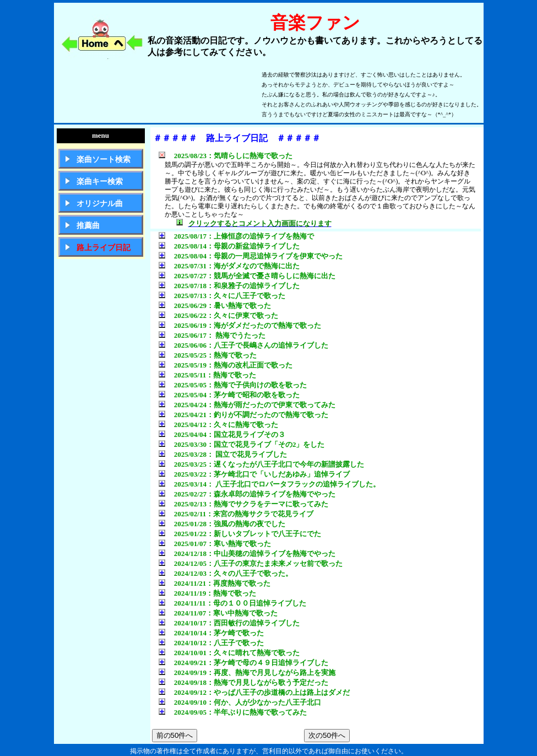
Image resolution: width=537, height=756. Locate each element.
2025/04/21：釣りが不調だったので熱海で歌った (243, 415)
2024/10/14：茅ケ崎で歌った (211, 633)
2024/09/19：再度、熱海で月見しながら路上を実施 (247, 673)
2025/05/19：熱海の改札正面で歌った (226, 365)
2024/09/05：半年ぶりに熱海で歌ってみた (233, 712)
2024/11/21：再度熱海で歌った (215, 583)
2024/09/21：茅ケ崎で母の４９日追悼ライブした (243, 663)
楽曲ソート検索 (104, 160)
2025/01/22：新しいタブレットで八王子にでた (240, 534)
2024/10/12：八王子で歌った (211, 643)
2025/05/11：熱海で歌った (208, 375)
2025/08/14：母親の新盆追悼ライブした (229, 246)
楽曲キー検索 (100, 182)
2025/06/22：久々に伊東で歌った (218, 315)
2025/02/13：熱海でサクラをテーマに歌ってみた (243, 504)
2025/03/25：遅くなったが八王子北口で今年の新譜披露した (261, 464)
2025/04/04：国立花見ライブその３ (222, 434)
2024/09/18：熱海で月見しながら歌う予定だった (243, 682)
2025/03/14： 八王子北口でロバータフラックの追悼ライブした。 (270, 484)
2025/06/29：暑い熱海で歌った (215, 306)
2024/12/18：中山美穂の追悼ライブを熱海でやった (247, 553)
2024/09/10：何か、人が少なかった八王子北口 (240, 702)
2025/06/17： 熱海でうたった (212, 335)
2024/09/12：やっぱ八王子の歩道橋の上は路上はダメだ (254, 692)
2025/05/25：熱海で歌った (208, 355)
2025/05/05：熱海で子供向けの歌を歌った (233, 385)
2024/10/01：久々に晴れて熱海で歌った (229, 653)
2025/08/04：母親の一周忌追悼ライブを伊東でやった (251, 256)
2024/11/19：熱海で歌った (208, 593)
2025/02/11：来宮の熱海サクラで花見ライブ (236, 514)
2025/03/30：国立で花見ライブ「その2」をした (242, 444)
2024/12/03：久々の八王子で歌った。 (226, 573)
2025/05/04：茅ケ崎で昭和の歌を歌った (229, 395)
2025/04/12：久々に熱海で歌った (218, 425)
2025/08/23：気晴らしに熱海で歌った (226, 156)
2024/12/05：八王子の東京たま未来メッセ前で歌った (251, 563)
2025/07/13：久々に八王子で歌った (222, 296)
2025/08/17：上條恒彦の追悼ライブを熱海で (236, 236)
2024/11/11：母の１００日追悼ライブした (232, 603)
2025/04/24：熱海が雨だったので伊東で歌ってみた (247, 405)
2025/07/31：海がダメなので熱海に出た (229, 266)
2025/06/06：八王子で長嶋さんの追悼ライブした (243, 345)
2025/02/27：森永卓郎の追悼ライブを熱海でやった (247, 494)
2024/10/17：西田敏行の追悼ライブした (229, 623)
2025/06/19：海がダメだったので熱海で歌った (240, 325)
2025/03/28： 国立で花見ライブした (223, 454)
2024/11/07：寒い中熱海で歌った (218, 613)
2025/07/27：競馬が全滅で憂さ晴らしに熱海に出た (247, 276)
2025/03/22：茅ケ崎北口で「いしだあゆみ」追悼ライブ (254, 474)
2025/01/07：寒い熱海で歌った (215, 544)
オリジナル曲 (100, 204)
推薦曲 (88, 226)
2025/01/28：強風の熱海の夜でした (222, 524)
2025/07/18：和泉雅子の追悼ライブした (229, 286)
